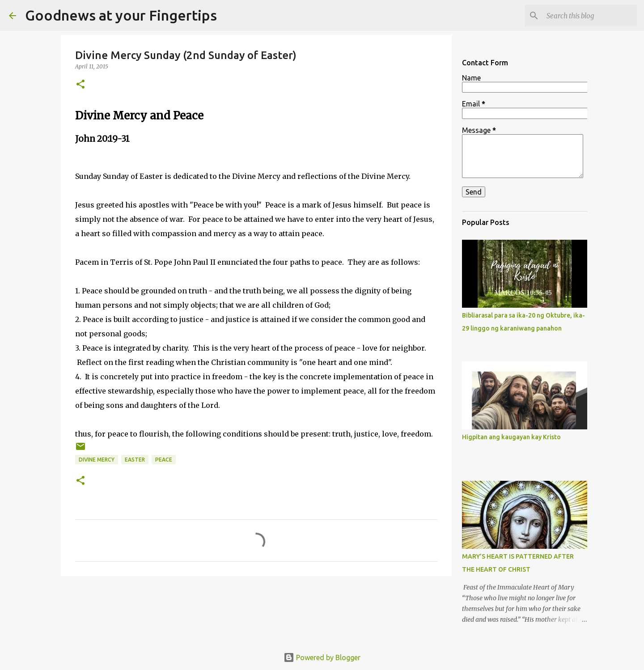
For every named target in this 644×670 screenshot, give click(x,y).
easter (135, 460)
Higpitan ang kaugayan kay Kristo (511, 437)
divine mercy (97, 460)
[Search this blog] (590, 16)
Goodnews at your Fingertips (121, 15)
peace (164, 460)
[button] (80, 85)
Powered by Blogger (322, 657)
